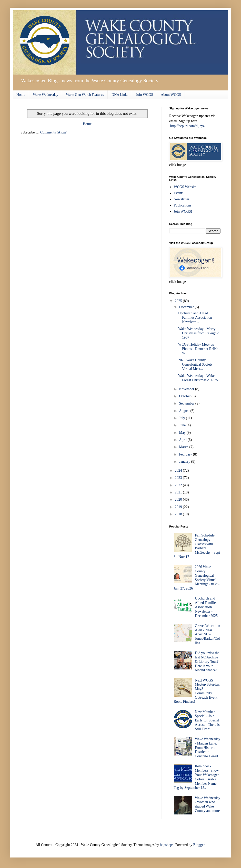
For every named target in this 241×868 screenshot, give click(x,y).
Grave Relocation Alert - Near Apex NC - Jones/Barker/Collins (207, 634)
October (185, 396)
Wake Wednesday (46, 95)
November (187, 389)
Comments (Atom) (54, 132)
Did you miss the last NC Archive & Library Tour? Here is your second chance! (207, 662)
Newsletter (182, 199)
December (187, 307)
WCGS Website (185, 187)
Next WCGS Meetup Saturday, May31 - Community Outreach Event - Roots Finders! (197, 691)
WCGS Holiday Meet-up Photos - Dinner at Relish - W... (199, 349)
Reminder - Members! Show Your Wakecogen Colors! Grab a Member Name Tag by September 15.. (197, 777)
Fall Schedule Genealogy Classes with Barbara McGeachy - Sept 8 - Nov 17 (197, 546)
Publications (183, 205)
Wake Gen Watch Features (85, 95)
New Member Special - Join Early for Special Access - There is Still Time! (207, 720)
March (184, 447)
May (183, 433)
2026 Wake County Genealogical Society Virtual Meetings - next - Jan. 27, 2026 (197, 578)
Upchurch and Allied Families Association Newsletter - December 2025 (206, 607)
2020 (179, 499)
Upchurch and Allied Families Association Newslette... (195, 318)
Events (179, 193)
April (183, 440)
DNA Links (120, 95)
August (185, 411)
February (186, 454)
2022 (179, 485)
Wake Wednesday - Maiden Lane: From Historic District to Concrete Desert (208, 748)
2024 (179, 471)
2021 (179, 492)
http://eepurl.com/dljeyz (187, 126)
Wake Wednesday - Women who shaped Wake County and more (208, 804)
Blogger (199, 845)
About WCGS (171, 95)
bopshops (167, 845)
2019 (179, 507)
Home (21, 95)
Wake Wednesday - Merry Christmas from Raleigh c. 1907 (199, 333)
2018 (179, 514)
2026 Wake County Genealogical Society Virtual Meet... (195, 364)
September (187, 403)
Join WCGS (144, 95)
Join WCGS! (183, 211)
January (185, 462)
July (182, 418)
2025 (179, 301)
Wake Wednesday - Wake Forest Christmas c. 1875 (198, 378)
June (183, 425)
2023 (179, 478)
